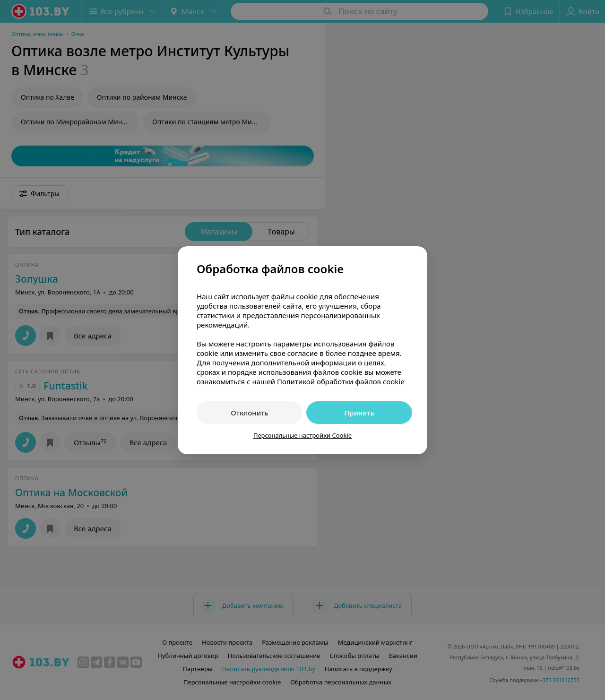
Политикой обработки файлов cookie (341, 381)
